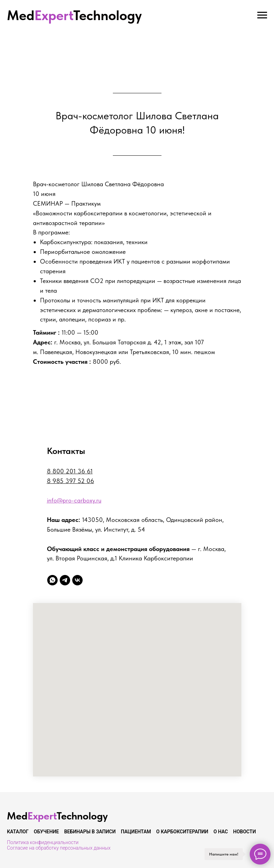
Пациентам (136, 832)
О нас (221, 832)
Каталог (18, 832)
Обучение (46, 832)
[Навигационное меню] (262, 15)
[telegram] (65, 580)
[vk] (77, 580)
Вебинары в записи (90, 832)
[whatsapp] (52, 580)
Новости (244, 832)
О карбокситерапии (182, 832)
